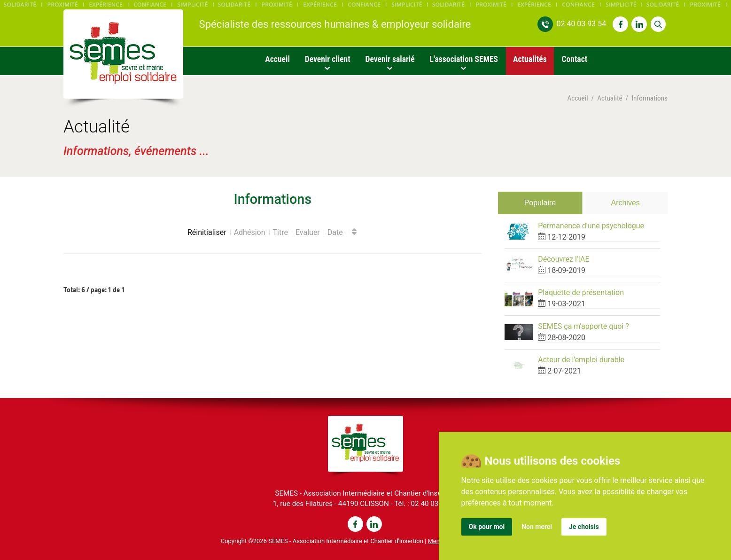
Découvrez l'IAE (564, 259)
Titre (280, 232)
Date (335, 232)
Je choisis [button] (584, 527)
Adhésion (250, 232)
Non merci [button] (537, 527)
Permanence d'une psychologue (591, 226)
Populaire (540, 203)
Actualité (610, 98)
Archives (625, 203)
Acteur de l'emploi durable (581, 360)
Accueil (577, 98)
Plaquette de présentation (581, 292)
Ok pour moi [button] (487, 527)
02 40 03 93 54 (581, 24)
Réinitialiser (207, 232)
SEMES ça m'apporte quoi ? (583, 326)
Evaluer (308, 232)
